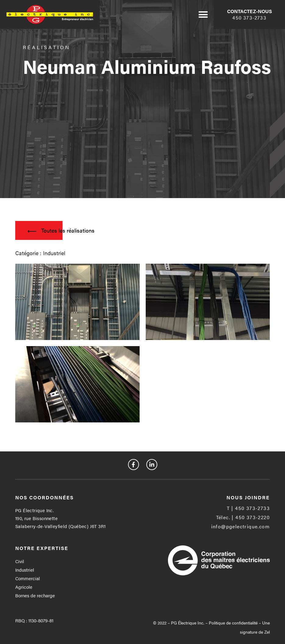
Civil (20, 561)
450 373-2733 (249, 18)
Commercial (28, 578)
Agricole (24, 587)
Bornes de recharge (35, 595)
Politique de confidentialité (233, 623)
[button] (203, 15)
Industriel (25, 570)
